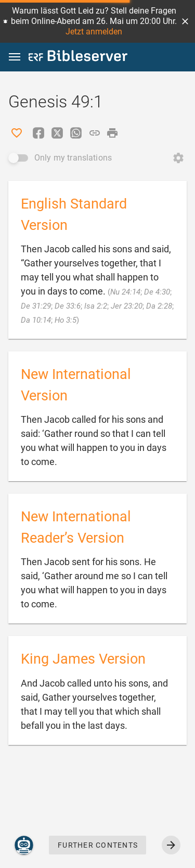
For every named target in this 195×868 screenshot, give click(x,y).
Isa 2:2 (96, 306)
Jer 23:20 (127, 306)
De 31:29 (36, 306)
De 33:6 (68, 306)
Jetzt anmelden (94, 32)
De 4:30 (157, 292)
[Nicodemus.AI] (24, 845)
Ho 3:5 (66, 320)
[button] (185, 21)
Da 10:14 (36, 320)
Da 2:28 (159, 306)
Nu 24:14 (125, 292)
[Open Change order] (178, 158)
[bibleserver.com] (78, 58)
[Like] (17, 133)
